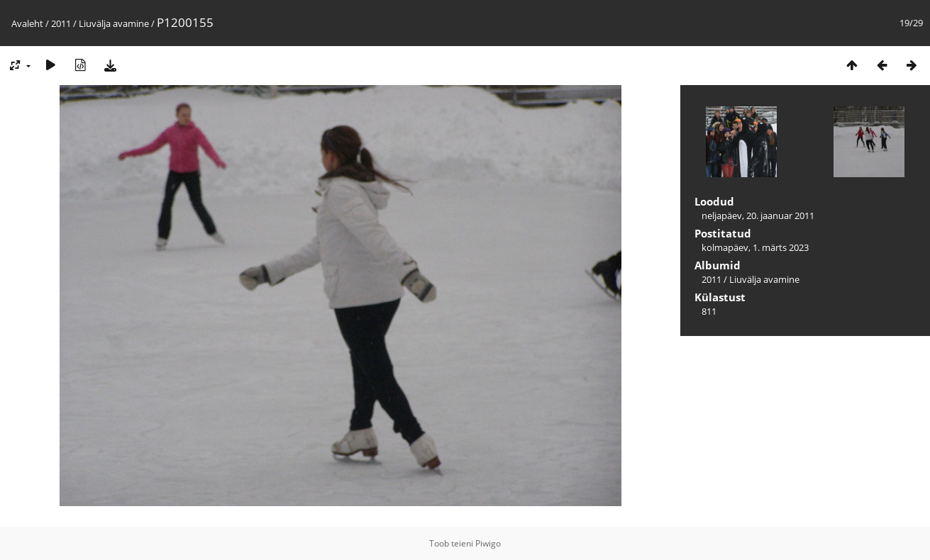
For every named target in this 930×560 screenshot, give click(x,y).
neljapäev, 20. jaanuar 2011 (758, 215)
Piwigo (488, 543)
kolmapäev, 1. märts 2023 (755, 247)
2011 (61, 23)
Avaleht (27, 23)
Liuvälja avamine (114, 23)
